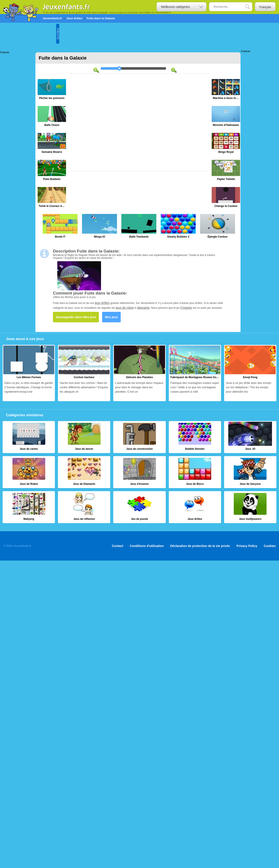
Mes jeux (111, 317)
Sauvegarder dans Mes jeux (76, 317)
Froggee (186, 308)
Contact (117, 546)
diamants (143, 308)
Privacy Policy (247, 546)
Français (265, 7)
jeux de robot (125, 308)
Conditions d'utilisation (147, 546)
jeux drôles (102, 303)
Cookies (270, 546)
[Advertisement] (139, 34)
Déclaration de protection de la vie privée (200, 546)
